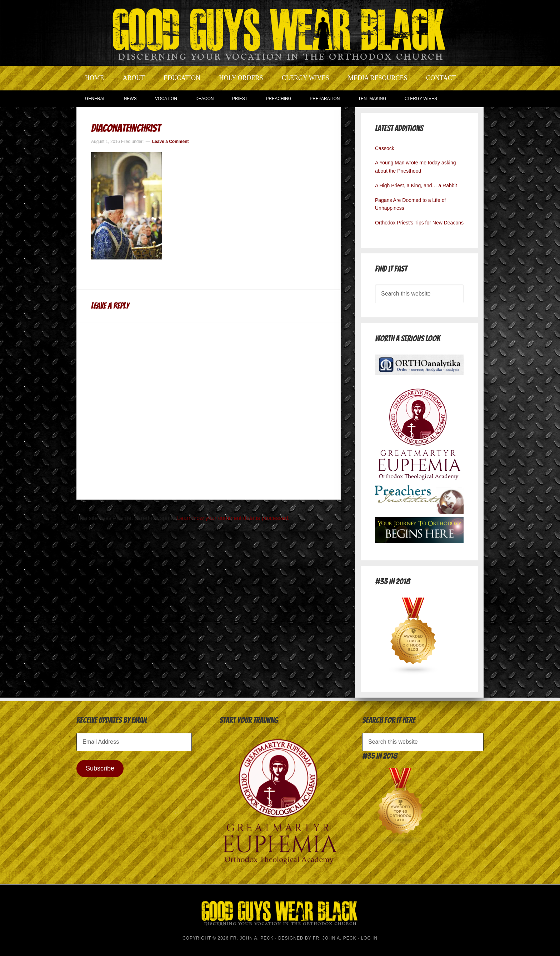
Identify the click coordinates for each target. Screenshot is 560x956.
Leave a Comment (171, 142)
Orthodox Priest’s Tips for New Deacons (419, 223)
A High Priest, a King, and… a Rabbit (416, 185)
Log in (369, 938)
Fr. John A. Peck (334, 938)
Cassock (385, 148)
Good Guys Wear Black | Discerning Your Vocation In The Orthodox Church (280, 32)
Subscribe (100, 768)
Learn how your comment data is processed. (233, 518)
